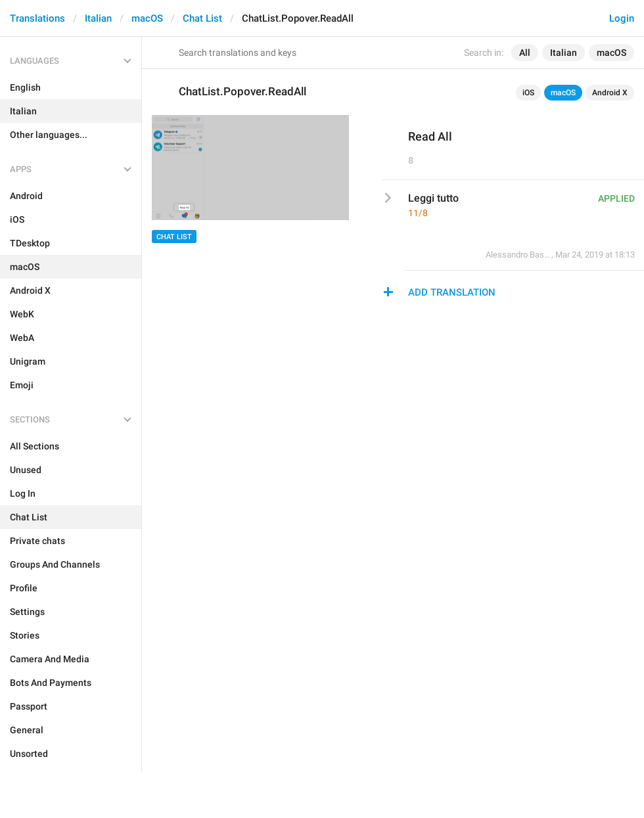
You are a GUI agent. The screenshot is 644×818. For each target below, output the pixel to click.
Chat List (202, 18)
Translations (37, 18)
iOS (528, 93)
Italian (98, 18)
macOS (147, 18)
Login (622, 18)
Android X (610, 93)
